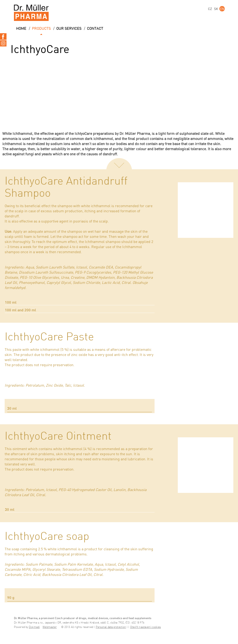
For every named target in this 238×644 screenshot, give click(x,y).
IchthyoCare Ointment (58, 436)
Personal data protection (111, 627)
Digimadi (34, 627)
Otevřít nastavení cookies (146, 627)
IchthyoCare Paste (49, 337)
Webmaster (50, 627)
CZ (210, 9)
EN (222, 9)
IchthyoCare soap (47, 537)
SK (216, 9)
